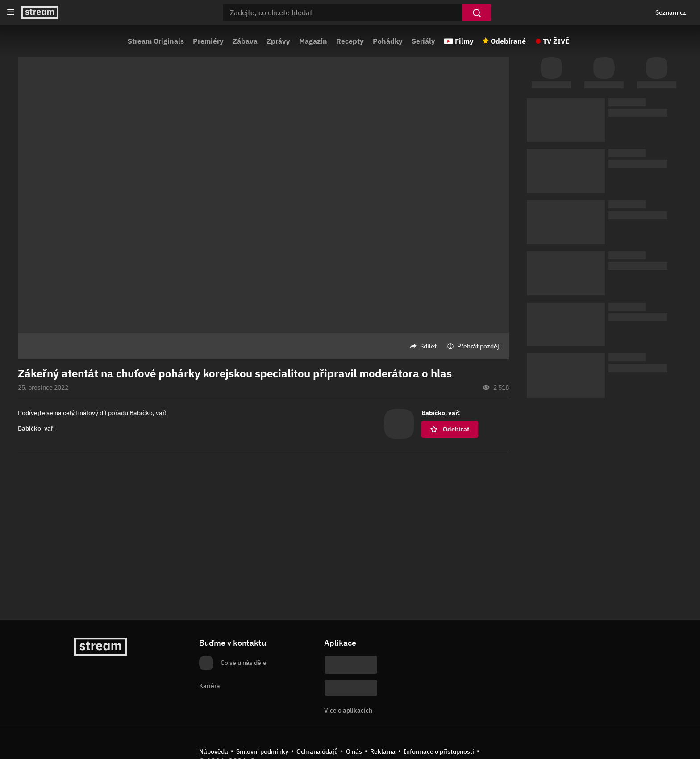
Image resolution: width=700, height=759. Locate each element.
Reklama (383, 751)
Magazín (313, 41)
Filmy (464, 41)
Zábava (245, 41)
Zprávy (278, 41)
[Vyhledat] (477, 12)
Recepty (350, 41)
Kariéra (210, 686)
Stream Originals (156, 41)
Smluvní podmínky (262, 751)
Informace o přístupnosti (439, 751)
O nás (354, 751)
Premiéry (208, 41)
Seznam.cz (671, 12)
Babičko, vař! (36, 428)
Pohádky (388, 41)
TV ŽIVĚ (556, 41)
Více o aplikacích (348, 710)
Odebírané (508, 41)
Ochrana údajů (317, 751)
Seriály (423, 41)
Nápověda (214, 751)
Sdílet (428, 346)
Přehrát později (479, 346)
